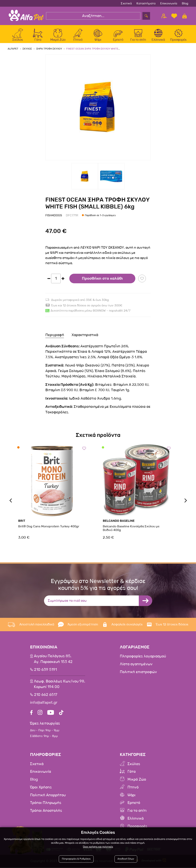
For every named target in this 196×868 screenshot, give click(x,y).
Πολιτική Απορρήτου (48, 796)
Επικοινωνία (169, 3)
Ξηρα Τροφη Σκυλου (49, 51)
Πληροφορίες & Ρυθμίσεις (76, 859)
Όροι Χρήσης (41, 789)
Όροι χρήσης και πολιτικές (98, 847)
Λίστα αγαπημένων (136, 666)
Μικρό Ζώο (137, 781)
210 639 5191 (46, 672)
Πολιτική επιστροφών (138, 674)
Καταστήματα (146, 3)
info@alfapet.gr (44, 704)
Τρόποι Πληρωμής (46, 804)
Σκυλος (27, 51)
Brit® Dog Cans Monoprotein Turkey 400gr (49, 528)
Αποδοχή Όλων (126, 859)
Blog (185, 3)
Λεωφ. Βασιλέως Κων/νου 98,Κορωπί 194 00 (60, 686)
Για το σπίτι (137, 812)
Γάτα (131, 774)
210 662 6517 (46, 697)
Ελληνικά (136, 819)
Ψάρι (132, 796)
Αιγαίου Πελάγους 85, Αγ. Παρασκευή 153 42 (53, 661)
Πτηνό (133, 789)
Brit (22, 523)
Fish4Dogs (54, 217)
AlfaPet (13, 51)
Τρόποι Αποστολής (46, 812)
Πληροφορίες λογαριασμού (143, 658)
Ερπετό (134, 804)
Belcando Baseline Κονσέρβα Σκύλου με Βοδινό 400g (131, 530)
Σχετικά (126, 3)
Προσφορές (137, 827)
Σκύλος (134, 766)
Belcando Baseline (119, 523)
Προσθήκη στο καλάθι (102, 281)
